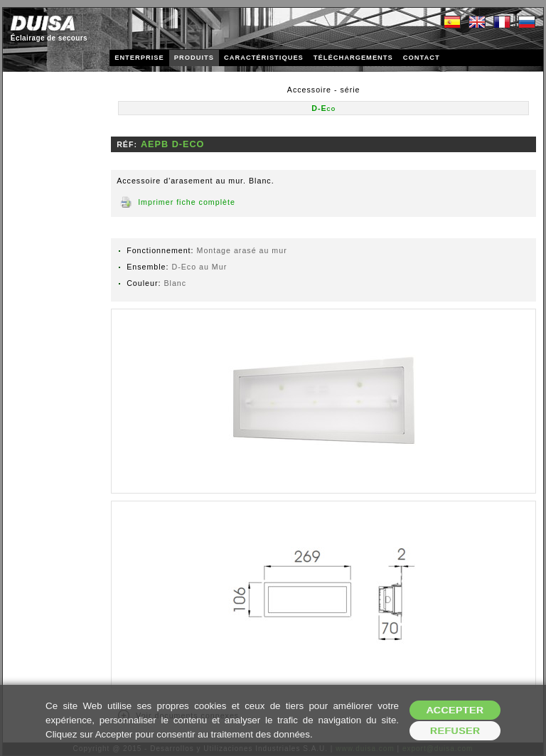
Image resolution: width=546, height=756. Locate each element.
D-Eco (323, 108)
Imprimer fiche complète (187, 202)
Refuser (455, 731)
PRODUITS (194, 58)
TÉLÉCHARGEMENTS (353, 58)
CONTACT (422, 58)
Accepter (455, 710)
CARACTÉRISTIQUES (264, 58)
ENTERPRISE (139, 58)
